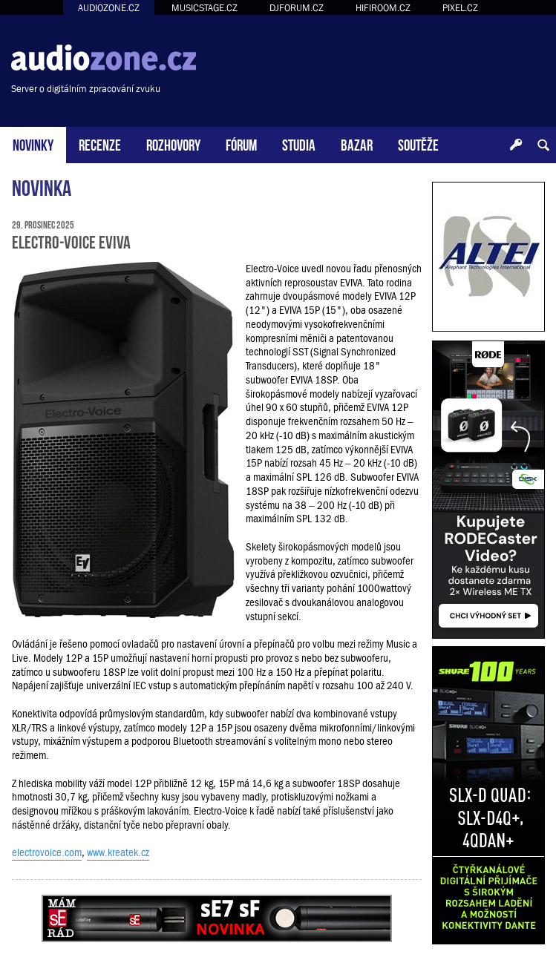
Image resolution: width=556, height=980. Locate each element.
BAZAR (357, 144)
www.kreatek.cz (118, 852)
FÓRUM (241, 144)
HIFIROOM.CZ (383, 8)
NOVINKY (33, 144)
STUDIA (299, 144)
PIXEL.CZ (460, 8)
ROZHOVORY (173, 144)
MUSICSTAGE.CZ (205, 8)
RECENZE (100, 144)
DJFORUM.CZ (297, 8)
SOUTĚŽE (418, 144)
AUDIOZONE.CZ (109, 8)
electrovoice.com (47, 852)
